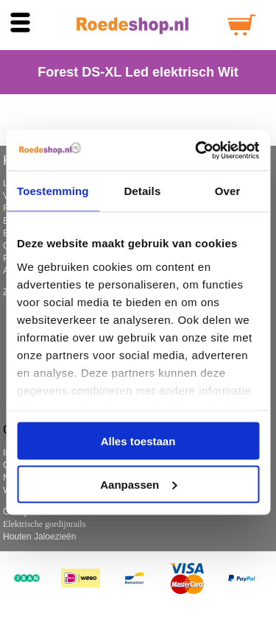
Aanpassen (138, 484)
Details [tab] (142, 191)
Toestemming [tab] (53, 191)
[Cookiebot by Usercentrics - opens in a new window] (197, 150)
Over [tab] (228, 191)
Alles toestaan (138, 441)
